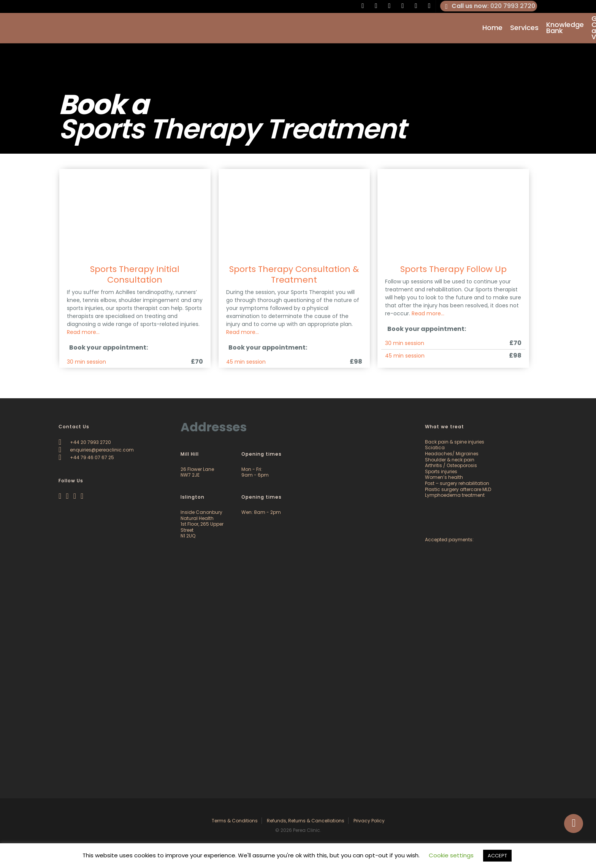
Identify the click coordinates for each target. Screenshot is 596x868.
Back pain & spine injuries (455, 442)
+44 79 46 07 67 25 (86, 457)
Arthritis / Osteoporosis (451, 465)
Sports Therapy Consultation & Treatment (294, 274)
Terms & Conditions (235, 821)
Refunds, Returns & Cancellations (306, 821)
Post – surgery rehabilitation (457, 483)
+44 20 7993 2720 (85, 442)
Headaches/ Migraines (452, 454)
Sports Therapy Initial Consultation (135, 274)
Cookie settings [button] (451, 855)
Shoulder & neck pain (450, 460)
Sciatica (435, 448)
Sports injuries (441, 471)
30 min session (86, 362)
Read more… (83, 332)
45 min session (246, 362)
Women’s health (444, 477)
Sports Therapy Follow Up (453, 269)
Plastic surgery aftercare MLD (458, 489)
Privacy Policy (369, 821)
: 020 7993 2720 (489, 6)
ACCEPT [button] (497, 856)
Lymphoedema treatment (455, 495)
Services (524, 28)
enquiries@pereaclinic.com (96, 450)
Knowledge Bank (565, 28)
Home (492, 28)
